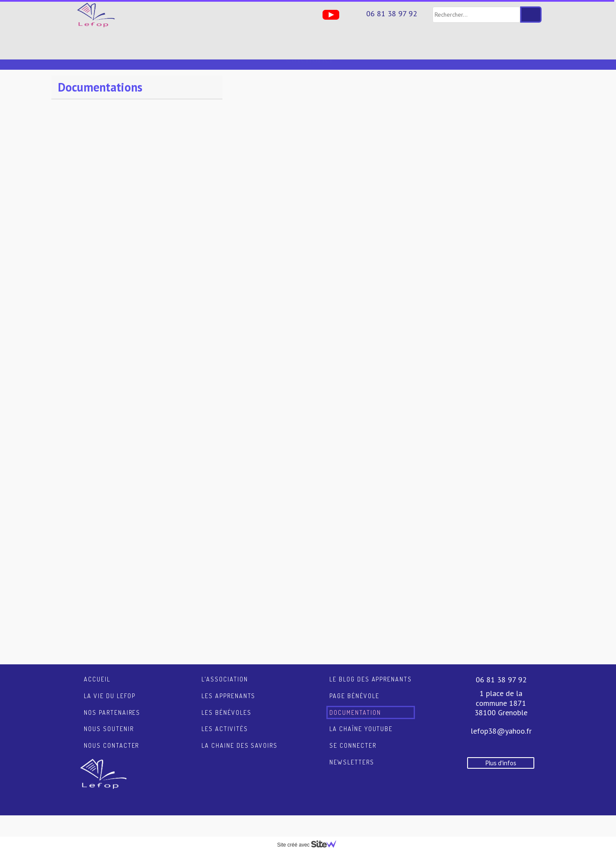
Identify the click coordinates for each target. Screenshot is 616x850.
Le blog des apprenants (371, 679)
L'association (225, 679)
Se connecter (353, 745)
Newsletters (352, 762)
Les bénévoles (226, 712)
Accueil (97, 679)
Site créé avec (310, 845)
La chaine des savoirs (240, 745)
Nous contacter (111, 745)
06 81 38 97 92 (392, 13)
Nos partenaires (112, 712)
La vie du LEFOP (110, 696)
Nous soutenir (109, 729)
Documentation (355, 712)
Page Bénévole (354, 696)
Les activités (225, 729)
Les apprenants (228, 696)
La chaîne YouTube (361, 729)
